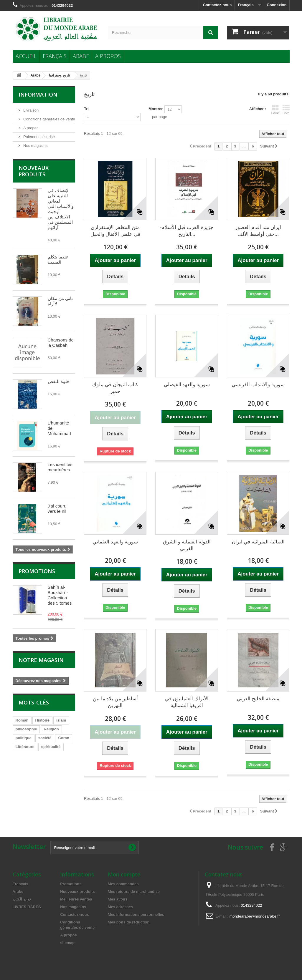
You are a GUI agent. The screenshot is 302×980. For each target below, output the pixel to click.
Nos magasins (35, 146)
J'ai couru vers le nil (57, 509)
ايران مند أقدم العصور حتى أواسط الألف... (258, 231)
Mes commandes (123, 884)
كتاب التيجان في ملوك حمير (115, 388)
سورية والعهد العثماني (115, 542)
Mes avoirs (118, 899)
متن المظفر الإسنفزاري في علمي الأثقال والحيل (115, 231)
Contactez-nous (217, 5)
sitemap (67, 943)
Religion (51, 729)
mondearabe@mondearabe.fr (255, 916)
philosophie (26, 729)
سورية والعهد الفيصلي (187, 385)
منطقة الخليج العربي (258, 699)
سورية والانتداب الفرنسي (258, 385)
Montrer (156, 109)
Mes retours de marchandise (134, 892)
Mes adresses (120, 907)
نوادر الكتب (22, 899)
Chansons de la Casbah (61, 343)
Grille (275, 110)
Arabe (81, 56)
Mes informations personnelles (136, 914)
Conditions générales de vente (49, 119)
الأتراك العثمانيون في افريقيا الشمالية (187, 702)
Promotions (37, 571)
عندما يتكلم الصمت (58, 259)
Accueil (26, 56)
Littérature (25, 747)
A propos (108, 56)
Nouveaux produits (34, 171)
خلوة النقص (59, 381)
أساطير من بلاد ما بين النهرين (115, 702)
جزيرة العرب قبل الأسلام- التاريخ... (187, 231)
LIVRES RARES (27, 907)
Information (38, 94)
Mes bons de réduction (129, 922)
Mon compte (124, 874)
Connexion (277, 5)
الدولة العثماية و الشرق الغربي (187, 545)
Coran (64, 738)
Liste (286, 110)
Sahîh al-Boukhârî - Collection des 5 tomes (60, 595)
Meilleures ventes (76, 899)
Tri (86, 109)
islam (61, 720)
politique (24, 738)
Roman (22, 720)
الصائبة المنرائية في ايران (258, 542)
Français (55, 56)
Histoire (42, 720)
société (45, 738)
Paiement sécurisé (39, 137)
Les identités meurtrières (60, 467)
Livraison (31, 110)
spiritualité (51, 747)
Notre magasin (41, 660)
